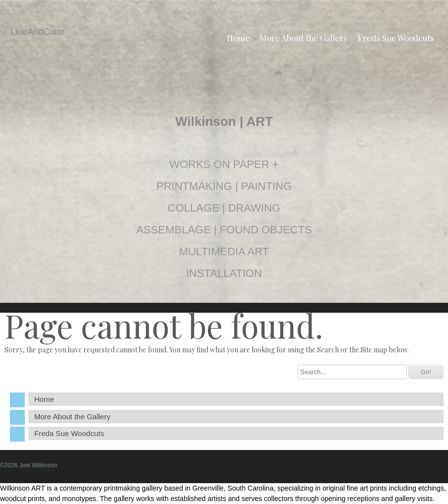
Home (238, 38)
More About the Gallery (304, 38)
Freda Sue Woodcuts (396, 38)
